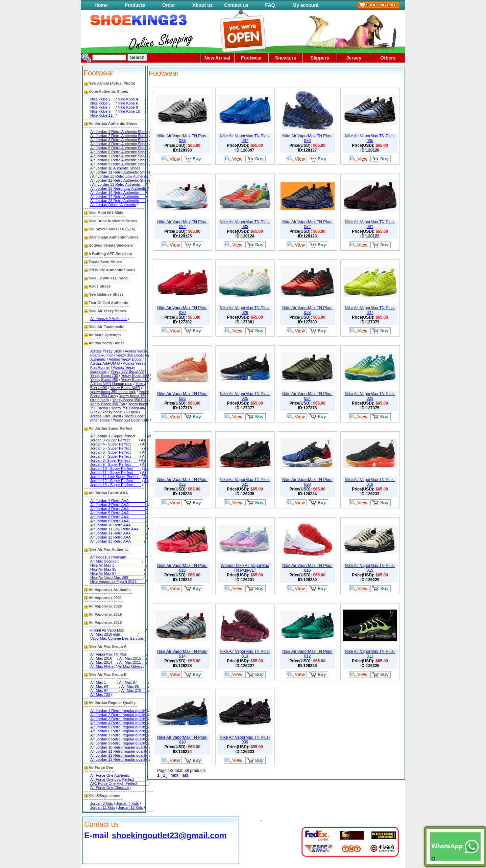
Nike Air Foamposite (106, 327)
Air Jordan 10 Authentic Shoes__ (117, 168)
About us (203, 5)
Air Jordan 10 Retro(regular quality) (119, 747)
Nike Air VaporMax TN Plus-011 (370, 654)
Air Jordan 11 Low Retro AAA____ (119, 529)
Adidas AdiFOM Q (105, 363)
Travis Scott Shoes (105, 262)
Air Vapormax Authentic (110, 590)
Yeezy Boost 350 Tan (108, 404)
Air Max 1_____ (103, 682)
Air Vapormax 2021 (105, 598)
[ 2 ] (164, 775)
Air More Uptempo (105, 335)
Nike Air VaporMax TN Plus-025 (245, 396)
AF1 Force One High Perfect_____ (119, 783)
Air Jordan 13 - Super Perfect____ (119, 483)
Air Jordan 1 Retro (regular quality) (119, 711)
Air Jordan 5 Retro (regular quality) (119, 727)
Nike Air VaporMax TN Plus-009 (245, 740)
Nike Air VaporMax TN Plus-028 (307, 310)
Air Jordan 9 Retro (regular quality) (119, 743)
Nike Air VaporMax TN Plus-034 (182, 224)
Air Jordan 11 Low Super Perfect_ (118, 475)
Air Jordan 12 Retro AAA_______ (118, 537)
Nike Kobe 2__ (102, 99)
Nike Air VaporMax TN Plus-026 (182, 396)
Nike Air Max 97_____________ (117, 573)
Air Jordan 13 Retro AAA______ (117, 541)
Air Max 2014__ (103, 662)
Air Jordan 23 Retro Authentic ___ (118, 201)
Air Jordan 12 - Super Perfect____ (119, 479)
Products (135, 5)
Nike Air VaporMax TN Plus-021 (245, 482)
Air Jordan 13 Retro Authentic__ (119, 184)
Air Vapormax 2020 (105, 606)
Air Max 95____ (134, 686)
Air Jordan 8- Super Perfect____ (118, 458)
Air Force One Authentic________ (118, 775)
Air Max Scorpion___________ (116, 561)
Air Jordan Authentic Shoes (113, 123)
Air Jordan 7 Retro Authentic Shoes (119, 156)
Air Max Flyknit (102, 666)
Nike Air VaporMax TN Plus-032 (307, 224)
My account (305, 5)
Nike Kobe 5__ (102, 103)
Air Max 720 (100, 694)
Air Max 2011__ (132, 662)
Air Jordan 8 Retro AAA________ (118, 521)
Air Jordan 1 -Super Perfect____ (117, 436)
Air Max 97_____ (104, 690)
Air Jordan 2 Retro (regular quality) (119, 715)
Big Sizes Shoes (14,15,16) (112, 229)
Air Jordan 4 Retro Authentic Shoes (119, 144)
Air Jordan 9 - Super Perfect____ (118, 462)
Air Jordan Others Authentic (113, 205)
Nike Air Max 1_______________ (118, 565)
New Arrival (217, 58)
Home (101, 5)
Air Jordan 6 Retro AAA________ (118, 517)
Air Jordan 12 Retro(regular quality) (119, 755)
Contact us (236, 5)
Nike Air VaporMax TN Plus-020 (307, 482)
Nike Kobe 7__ (102, 107)
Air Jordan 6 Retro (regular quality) (119, 731)
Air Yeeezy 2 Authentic (109, 319)
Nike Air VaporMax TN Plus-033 (245, 224)
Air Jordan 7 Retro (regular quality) (119, 735)
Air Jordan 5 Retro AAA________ (118, 513)
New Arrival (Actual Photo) (112, 83)
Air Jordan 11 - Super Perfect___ (119, 471)
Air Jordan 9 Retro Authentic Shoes (119, 164)
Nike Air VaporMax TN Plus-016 (307, 568)
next (175, 775)
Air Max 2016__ (103, 658)
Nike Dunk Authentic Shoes (113, 221)
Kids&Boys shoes (104, 796)
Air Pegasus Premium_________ (117, 557)
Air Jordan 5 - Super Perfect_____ (118, 446)
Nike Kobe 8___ (131, 107)
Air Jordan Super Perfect (111, 428)
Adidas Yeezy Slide (106, 351)
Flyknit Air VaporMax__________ (117, 630)
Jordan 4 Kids (127, 803)
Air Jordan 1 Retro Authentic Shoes (119, 132)
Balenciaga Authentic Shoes (114, 237)
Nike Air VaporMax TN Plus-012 (307, 654)
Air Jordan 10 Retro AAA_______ (118, 525)
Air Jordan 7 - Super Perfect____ (118, 454)
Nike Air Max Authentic (109, 549)
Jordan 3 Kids (102, 803)
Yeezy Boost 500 (135, 375)
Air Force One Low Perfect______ (118, 779)
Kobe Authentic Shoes (108, 91)
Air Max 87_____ (133, 682)
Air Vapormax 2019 (105, 614)
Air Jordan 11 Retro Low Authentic (120, 176)
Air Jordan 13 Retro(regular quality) (119, 759)
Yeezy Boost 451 (135, 380)
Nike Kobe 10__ (131, 111)
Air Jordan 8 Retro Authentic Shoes (119, 160)
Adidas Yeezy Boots (125, 359)
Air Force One (101, 768)
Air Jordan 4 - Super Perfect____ (118, 442)
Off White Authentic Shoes (112, 270)
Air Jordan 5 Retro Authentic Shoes (119, 148)
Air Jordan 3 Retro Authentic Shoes (119, 140)
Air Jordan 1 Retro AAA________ (118, 501)
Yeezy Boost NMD (125, 388)
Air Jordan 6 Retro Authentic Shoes (119, 152)
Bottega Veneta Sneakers (111, 245)
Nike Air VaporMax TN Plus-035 (370, 138)
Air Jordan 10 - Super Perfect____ (118, 466)
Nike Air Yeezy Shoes (107, 311)
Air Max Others (130, 666)
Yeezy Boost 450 (104, 380)
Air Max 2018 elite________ (113, 634)
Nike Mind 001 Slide (106, 213)
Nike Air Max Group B (108, 675)
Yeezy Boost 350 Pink (130, 400)
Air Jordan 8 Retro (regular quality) (119, 739)
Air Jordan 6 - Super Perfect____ (119, 450)
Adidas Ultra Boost (106, 416)
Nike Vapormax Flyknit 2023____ (117, 581)
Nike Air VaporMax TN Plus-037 (245, 138)
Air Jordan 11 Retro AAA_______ (118, 533)
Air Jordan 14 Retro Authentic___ (118, 192)
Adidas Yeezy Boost (106, 343)
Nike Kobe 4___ (131, 99)
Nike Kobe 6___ (131, 103)
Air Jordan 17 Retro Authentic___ (118, 197)
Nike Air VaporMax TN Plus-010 (182, 740)
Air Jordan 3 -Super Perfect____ (121, 438)
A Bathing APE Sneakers (110, 254)
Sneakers (286, 58)
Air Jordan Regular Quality (112, 703)
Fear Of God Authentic (108, 303)
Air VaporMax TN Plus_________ (118, 654)
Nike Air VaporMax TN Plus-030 (182, 310)
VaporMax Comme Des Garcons (117, 638)
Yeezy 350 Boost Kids (131, 420)
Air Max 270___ (134, 690)
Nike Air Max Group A (107, 646)
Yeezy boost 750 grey (120, 412)
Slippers (320, 58)
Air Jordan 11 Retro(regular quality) (119, 751)
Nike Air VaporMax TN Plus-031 (370, 224)
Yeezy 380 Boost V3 (127, 371)
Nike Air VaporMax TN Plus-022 (182, 482)
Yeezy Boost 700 (104, 375)
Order (169, 5)
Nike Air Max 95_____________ (117, 569)
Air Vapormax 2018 (105, 622)
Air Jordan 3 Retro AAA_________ (119, 505)
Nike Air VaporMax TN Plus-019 (370, 482)
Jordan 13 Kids (131, 807)
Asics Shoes (100, 286)
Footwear (251, 58)
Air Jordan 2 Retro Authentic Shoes (119, 136)
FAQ (270, 5)
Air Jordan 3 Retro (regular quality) (119, 719)
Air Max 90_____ (104, 686)
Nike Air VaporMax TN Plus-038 (182, 138)
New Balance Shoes (106, 294)
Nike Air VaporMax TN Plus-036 (307, 138)
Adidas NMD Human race (111, 384)
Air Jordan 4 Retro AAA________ (118, 509)
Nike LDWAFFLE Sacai (108, 278)
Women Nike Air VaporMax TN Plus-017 (245, 568)
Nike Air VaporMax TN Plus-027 (370, 310)
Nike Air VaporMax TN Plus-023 (370, 396)
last (185, 775)
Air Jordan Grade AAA (108, 493)
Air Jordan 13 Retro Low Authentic (118, 188)
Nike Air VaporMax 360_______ (116, 577)
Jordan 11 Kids (103, 807)
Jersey (354, 58)
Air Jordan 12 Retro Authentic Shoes (120, 180)
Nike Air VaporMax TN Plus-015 (370, 568)
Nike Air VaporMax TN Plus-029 (245, 310)
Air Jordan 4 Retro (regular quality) (119, 723)
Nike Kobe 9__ (102, 111)
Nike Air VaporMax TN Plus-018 (182, 568)
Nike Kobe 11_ (102, 115)
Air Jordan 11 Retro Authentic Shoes (120, 172)
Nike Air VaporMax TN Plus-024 (307, 396)
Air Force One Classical (110, 787)
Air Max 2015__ (132, 658)
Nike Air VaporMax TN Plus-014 (182, 654)
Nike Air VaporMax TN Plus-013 (245, 654)
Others (388, 58)
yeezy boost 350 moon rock (113, 392)
